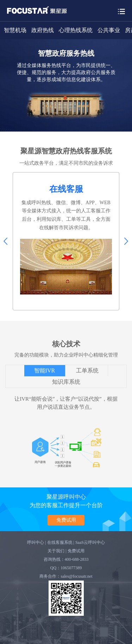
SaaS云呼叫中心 (90, 542)
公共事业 (109, 30)
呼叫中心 (36, 542)
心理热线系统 (76, 30)
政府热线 (43, 30)
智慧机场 (15, 30)
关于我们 (56, 551)
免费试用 (66, 520)
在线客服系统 (60, 542)
